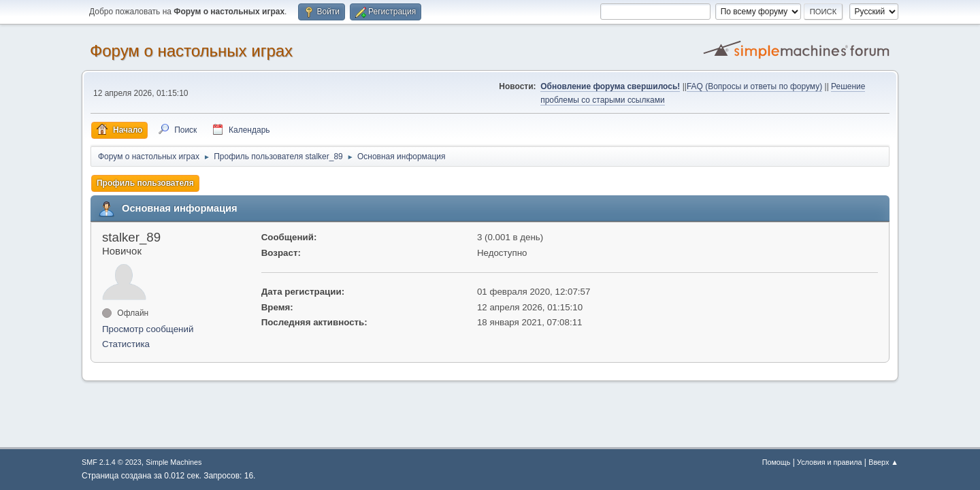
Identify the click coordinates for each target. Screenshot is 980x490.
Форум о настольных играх (191, 51)
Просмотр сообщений (148, 329)
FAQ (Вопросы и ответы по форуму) (754, 86)
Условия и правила (829, 462)
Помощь (777, 462)
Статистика (126, 344)
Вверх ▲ (883, 462)
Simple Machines (174, 462)
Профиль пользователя (145, 183)
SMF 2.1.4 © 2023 (112, 462)
